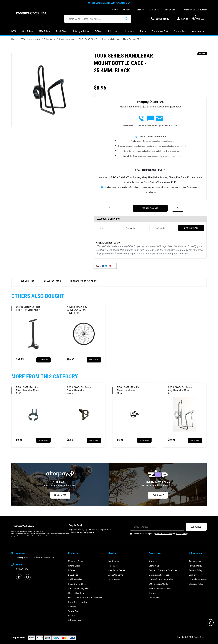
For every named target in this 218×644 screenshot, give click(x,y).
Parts (143, 31)
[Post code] (164, 228)
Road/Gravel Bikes (77, 584)
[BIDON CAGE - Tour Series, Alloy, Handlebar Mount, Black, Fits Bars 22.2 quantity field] (111, 208)
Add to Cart (150, 208)
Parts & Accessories (77, 602)
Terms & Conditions (163, 534)
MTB (14, 31)
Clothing (72, 607)
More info (150, 102)
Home (115, 10)
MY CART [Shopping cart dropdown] (199, 19)
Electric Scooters (76, 593)
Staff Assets (114, 579)
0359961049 (22, 569)
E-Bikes (99, 31)
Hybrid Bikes (74, 566)
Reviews (83, 281)
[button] (178, 208)
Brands (140, 10)
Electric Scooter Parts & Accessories (85, 598)
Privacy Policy (182, 534)
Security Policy (196, 575)
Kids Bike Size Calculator (195, 10)
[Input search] (93, 19)
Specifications (52, 281)
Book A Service (172, 10)
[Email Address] (157, 527)
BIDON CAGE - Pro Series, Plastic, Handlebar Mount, (79, 390)
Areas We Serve (116, 575)
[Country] (137, 228)
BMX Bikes (44, 31)
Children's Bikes (75, 579)
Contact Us (154, 10)
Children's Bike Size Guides (161, 579)
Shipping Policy (196, 584)
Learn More (60, 495)
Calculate (191, 228)
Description (28, 281)
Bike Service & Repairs (159, 575)
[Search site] (126, 19)
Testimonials (155, 598)
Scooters (130, 31)
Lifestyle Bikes (81, 31)
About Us (127, 10)
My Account (114, 561)
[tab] (28, 281)
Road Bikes (62, 31)
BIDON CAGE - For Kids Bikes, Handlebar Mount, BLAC (28, 390)
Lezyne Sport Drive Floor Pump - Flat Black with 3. (28, 308)
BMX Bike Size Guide (158, 584)
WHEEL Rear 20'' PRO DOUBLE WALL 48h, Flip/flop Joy (77, 310)
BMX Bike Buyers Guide (160, 588)
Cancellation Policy (198, 579)
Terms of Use (195, 561)
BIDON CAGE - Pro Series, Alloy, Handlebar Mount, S (180, 390)
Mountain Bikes (75, 561)
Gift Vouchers (199, 31)
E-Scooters (114, 31)
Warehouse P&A (160, 31)
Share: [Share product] (103, 266)
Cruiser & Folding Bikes (79, 588)
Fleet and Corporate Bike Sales (163, 570)
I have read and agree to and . (159, 534)
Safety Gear (180, 31)
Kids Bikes (27, 31)
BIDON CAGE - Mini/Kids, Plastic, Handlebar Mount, (129, 390)
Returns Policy (196, 570)
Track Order (114, 566)
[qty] (109, 228)
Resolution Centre (117, 570)
